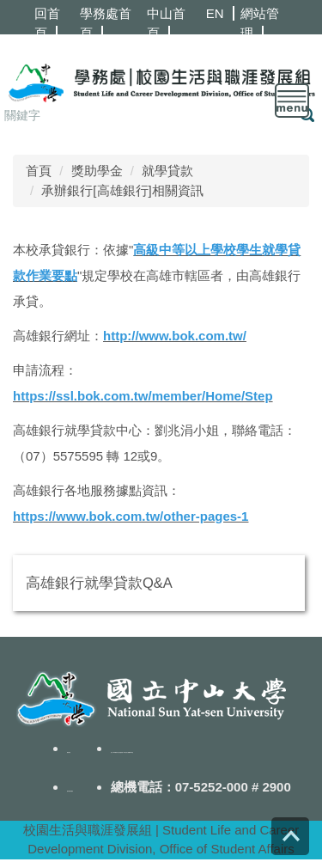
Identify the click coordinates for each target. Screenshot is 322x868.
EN (215, 13)
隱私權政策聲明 (70, 791)
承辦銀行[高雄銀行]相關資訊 (122, 190)
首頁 (39, 171)
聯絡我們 (69, 752)
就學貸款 (167, 171)
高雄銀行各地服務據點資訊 (90, 490)
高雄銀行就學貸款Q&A (99, 583)
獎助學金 (97, 171)
